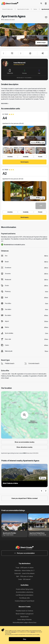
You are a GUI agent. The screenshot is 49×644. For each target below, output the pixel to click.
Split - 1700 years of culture (25, 576)
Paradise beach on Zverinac (24, 611)
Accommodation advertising (24, 592)
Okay (25, 639)
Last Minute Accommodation (24, 595)
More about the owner (24, 78)
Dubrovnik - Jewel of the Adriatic (25, 573)
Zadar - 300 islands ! (24, 579)
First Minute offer (24, 598)
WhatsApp (25, 72)
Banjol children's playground (24, 614)
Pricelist (40, 157)
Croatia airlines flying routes (24, 589)
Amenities (10, 157)
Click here (13, 632)
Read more (5, 104)
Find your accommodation (24, 553)
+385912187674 (10, 72)
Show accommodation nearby (24, 442)
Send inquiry (24, 162)
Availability (26, 157)
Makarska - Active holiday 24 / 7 (24, 570)
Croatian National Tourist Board (24, 601)
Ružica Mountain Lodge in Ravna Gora (24, 622)
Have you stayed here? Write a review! (24, 498)
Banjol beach (24, 617)
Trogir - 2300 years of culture (24, 568)
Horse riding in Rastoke (24, 620)
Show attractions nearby (24, 447)
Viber (39, 72)
